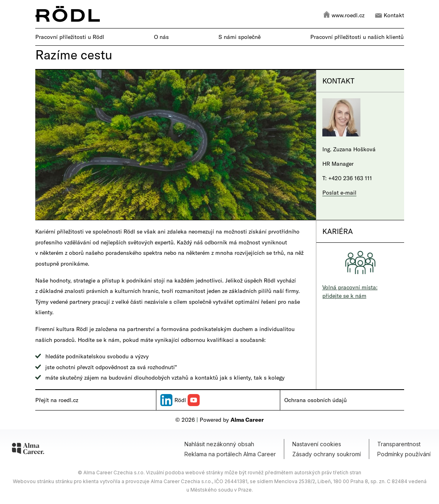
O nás (161, 37)
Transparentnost (399, 444)
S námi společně (240, 37)
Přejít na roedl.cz (57, 400)
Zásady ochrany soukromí (327, 454)
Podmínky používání (404, 454)
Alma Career (247, 420)
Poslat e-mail (339, 192)
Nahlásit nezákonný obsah (219, 444)
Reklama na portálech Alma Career (230, 454)
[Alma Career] (28, 450)
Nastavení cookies (317, 444)
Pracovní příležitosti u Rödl (70, 37)
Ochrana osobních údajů (316, 400)
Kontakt (389, 14)
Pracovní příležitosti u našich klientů (357, 37)
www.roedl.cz (343, 14)
